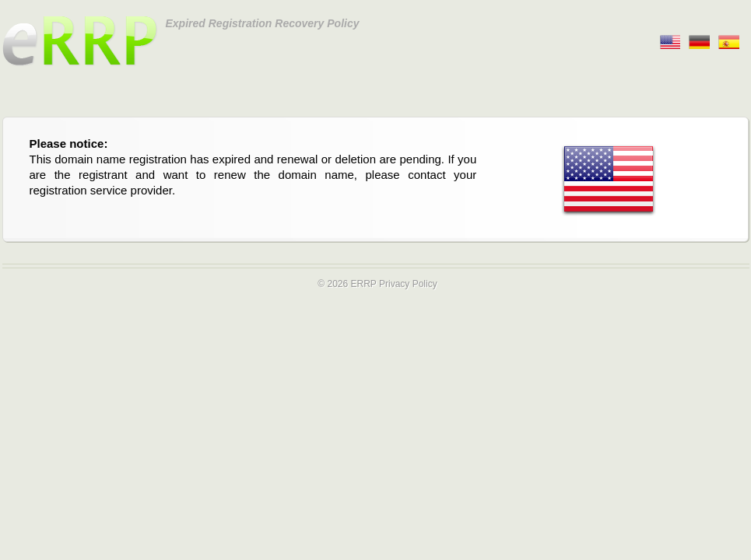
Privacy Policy (408, 284)
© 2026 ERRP (347, 284)
